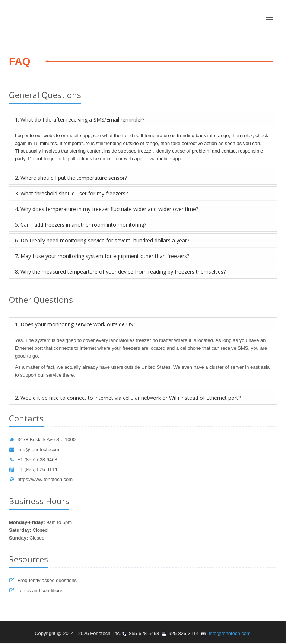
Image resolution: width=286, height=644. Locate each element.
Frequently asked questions (43, 580)
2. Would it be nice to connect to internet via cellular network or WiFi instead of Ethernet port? (128, 398)
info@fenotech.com (34, 450)
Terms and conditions (36, 590)
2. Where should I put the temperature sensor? (71, 178)
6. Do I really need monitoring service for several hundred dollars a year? (102, 240)
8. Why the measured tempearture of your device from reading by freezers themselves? (120, 272)
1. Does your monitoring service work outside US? (75, 324)
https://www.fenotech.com (41, 479)
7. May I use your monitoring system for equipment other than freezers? (102, 256)
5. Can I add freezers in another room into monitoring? (81, 225)
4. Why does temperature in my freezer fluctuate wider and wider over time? (107, 209)
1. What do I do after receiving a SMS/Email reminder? (80, 120)
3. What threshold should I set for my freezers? (71, 193)
